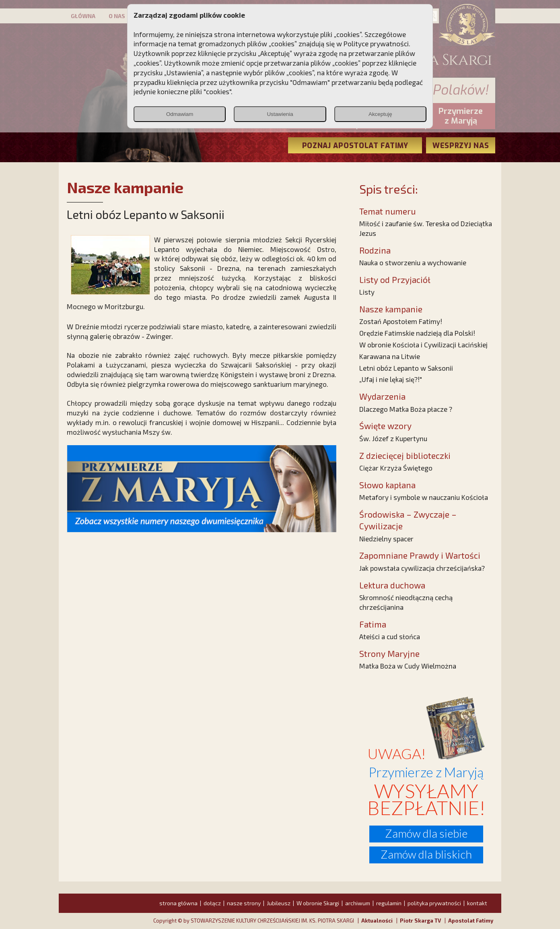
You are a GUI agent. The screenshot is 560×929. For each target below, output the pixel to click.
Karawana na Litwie (390, 356)
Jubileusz (279, 903)
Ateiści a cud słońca (390, 636)
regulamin (389, 903)
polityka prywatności (434, 903)
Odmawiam (180, 114)
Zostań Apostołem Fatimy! (401, 321)
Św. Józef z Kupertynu (393, 438)
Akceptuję (380, 114)
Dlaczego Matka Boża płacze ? (406, 409)
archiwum (358, 903)
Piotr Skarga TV (420, 921)
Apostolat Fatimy (471, 921)
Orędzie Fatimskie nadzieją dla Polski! (417, 333)
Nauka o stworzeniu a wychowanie (413, 262)
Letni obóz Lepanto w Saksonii (406, 368)
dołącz (212, 903)
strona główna (178, 903)
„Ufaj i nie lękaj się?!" (391, 379)
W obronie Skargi (318, 903)
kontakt (477, 903)
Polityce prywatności (376, 43)
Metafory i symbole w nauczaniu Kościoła (424, 497)
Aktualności (377, 921)
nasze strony (244, 903)
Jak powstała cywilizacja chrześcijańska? (422, 568)
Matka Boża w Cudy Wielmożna (408, 666)
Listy (367, 292)
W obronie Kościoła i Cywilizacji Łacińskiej (423, 345)
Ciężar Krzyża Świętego (396, 468)
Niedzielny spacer (386, 539)
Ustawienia (280, 114)
